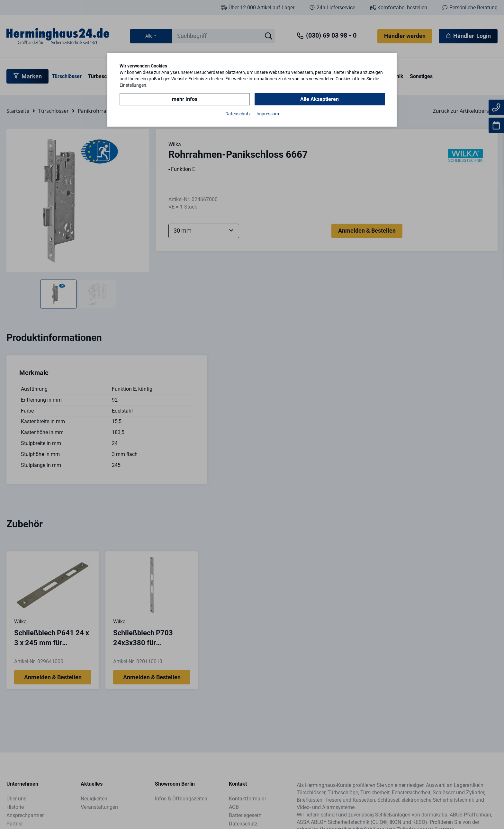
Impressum (268, 114)
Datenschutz (238, 114)
